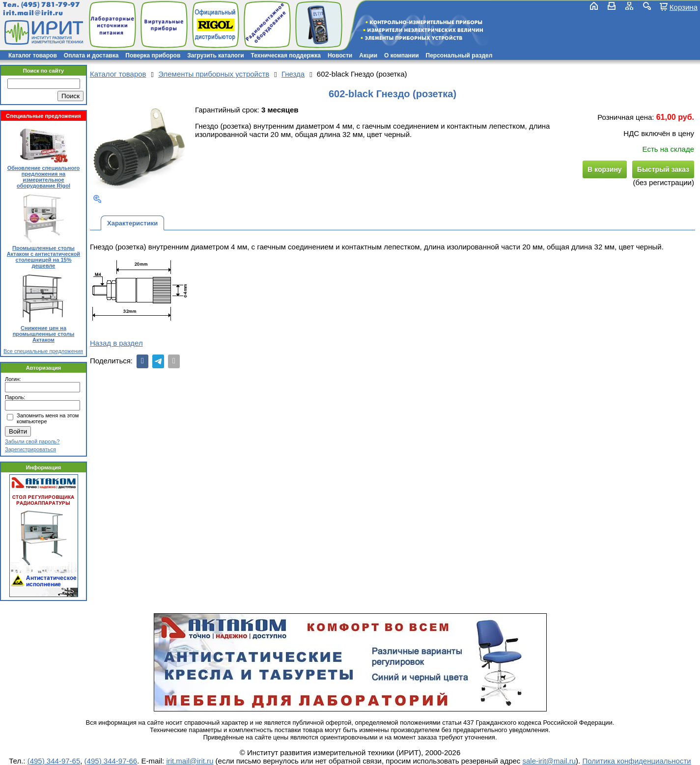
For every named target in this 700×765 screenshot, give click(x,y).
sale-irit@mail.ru (549, 761)
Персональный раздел (459, 55)
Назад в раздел (116, 343)
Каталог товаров (33, 55)
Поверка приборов (153, 55)
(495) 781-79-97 (50, 5)
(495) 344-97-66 (111, 761)
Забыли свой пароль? (32, 441)
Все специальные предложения (43, 351)
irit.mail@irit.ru (33, 13)
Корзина (684, 7)
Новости (340, 55)
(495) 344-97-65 (54, 761)
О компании (402, 55)
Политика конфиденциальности (636, 761)
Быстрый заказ (663, 169)
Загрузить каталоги (215, 55)
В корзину (605, 169)
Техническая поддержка (286, 55)
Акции (368, 55)
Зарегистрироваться (30, 449)
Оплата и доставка (91, 55)
